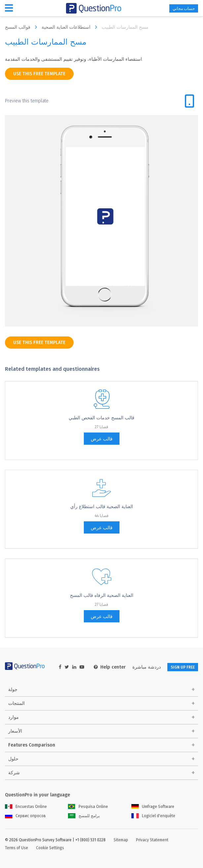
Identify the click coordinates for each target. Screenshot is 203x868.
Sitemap (121, 840)
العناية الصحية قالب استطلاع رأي (102, 507)
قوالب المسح (23, 27)
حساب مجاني (184, 9)
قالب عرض (102, 439)
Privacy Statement (152, 840)
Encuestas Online (26, 807)
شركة (14, 773)
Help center (110, 667)
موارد (14, 717)
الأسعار (15, 731)
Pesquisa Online (88, 807)
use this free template (39, 74)
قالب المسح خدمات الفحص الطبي (101, 418)
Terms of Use (17, 848)
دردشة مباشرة (147, 667)
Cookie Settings (50, 848)
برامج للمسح (84, 816)
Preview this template (27, 101)
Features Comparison (32, 745)
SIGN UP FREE (183, 667)
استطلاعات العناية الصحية (71, 27)
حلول (13, 759)
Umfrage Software (153, 807)
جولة (13, 690)
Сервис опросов (25, 816)
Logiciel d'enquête (153, 816)
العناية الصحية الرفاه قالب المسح (102, 595)
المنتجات (17, 703)
